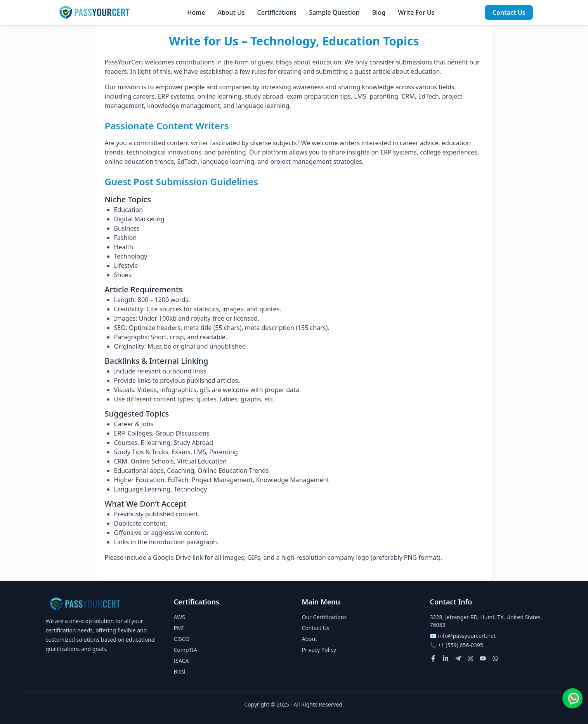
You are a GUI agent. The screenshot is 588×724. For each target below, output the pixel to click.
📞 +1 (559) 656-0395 (457, 645)
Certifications (277, 12)
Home (196, 12)
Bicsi (180, 671)
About (310, 639)
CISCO (182, 639)
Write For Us (416, 12)
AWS (180, 617)
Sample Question (334, 12)
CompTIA (186, 650)
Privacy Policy (319, 650)
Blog (379, 12)
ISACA (181, 661)
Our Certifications (324, 617)
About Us (231, 12)
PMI (179, 628)
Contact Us (509, 12)
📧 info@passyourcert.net (463, 636)
